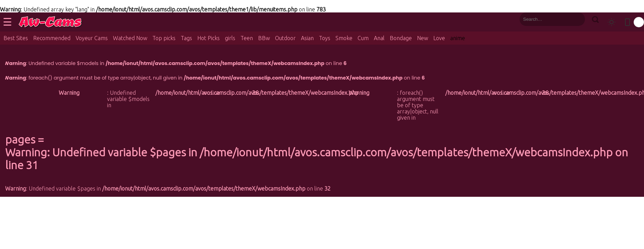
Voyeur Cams (92, 38)
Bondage (401, 38)
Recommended (52, 38)
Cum (363, 38)
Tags (186, 38)
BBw (264, 38)
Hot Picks (209, 38)
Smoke (344, 38)
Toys (325, 38)
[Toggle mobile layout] (627, 22)
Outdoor (285, 38)
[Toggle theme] (612, 22)
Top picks (164, 38)
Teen (247, 38)
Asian (307, 38)
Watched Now (130, 38)
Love (439, 38)
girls (230, 38)
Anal (379, 38)
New (423, 38)
